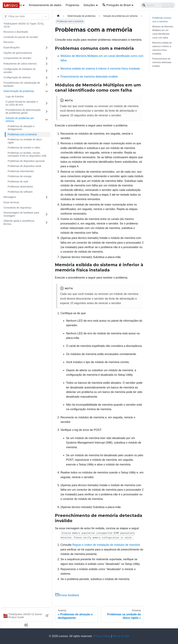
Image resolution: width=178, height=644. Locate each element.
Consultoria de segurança (17, 208)
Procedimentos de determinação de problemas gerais (23, 111)
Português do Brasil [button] (116, 5)
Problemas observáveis (20, 187)
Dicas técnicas (11, 202)
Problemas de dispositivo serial (24, 166)
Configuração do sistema (17, 77)
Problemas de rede (18, 182)
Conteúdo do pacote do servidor (21, 37)
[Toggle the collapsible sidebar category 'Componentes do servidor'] (47, 58)
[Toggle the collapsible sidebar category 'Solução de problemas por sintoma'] (47, 120)
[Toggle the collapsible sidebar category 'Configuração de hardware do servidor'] (47, 71)
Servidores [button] (15, 5)
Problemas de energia (20, 176)
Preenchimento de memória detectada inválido (89, 77)
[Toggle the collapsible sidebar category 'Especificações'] (47, 48)
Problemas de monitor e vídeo (24, 148)
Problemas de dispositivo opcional (26, 161)
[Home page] (58, 16)
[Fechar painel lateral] (26, 625)
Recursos (9, 42)
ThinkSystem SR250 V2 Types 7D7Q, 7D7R (24, 25)
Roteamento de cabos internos (20, 64)
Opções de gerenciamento (18, 53)
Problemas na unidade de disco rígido (25, 141)
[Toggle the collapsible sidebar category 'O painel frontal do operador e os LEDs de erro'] (47, 103)
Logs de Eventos (15, 96)
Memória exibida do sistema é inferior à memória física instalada (100, 69)
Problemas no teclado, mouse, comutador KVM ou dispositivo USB (27, 154)
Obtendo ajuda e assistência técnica (19, 222)
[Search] (158, 5)
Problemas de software (20, 192)
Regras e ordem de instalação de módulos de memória (106, 545)
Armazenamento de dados (45, 5)
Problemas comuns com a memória (162, 20)
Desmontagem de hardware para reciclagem (21, 214)
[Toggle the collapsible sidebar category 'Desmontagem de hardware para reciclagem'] (47, 214)
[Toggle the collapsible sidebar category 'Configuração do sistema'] (47, 78)
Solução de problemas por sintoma (20, 120)
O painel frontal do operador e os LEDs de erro (22, 103)
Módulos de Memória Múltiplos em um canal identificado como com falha (163, 32)
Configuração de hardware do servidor (19, 71)
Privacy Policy (102, 636)
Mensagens (10, 197)
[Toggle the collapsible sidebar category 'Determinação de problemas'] (47, 91)
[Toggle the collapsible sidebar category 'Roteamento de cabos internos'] (47, 64)
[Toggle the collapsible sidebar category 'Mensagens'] (47, 197)
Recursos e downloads (16, 32)
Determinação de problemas (19, 91)
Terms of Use (121, 636)
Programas (72, 5)
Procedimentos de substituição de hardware (22, 84)
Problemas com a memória (22, 134)
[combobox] (9, 16)
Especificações (12, 47)
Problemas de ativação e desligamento (21, 128)
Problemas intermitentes (21, 171)
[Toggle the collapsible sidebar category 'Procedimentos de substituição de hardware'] (47, 84)
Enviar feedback (67, 595)
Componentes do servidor (17, 58)
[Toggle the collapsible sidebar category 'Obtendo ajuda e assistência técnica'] (47, 222)
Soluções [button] (89, 5)
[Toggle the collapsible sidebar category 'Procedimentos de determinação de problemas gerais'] (47, 112)
